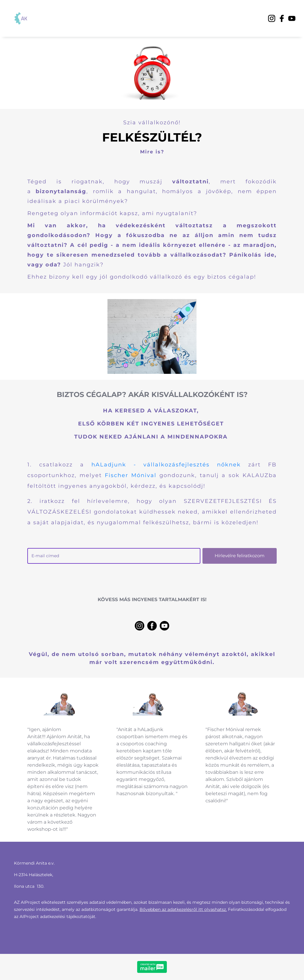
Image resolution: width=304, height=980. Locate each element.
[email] (114, 556)
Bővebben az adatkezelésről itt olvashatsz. (183, 909)
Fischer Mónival (131, 475)
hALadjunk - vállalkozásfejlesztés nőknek (166, 465)
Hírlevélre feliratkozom (240, 556)
